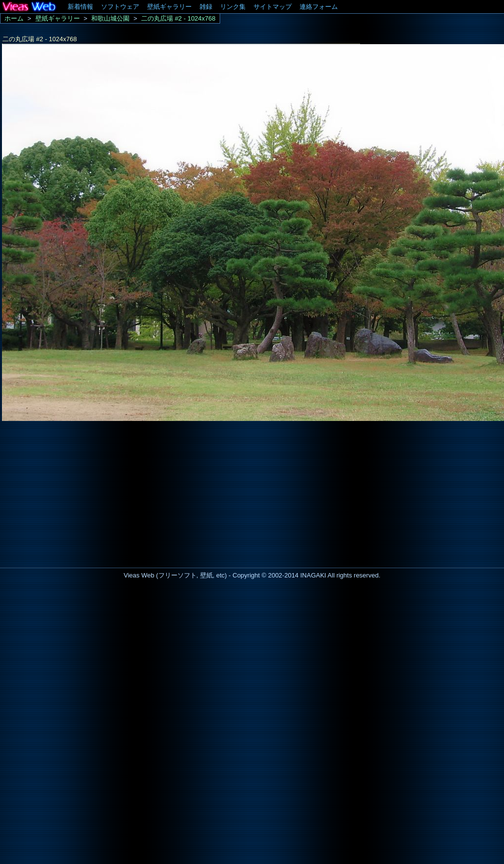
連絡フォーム (319, 7)
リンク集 (233, 7)
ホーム (14, 18)
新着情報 (80, 7)
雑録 (206, 7)
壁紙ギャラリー (169, 7)
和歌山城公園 (110, 18)
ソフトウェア (120, 7)
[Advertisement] (82, 492)
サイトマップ (273, 7)
